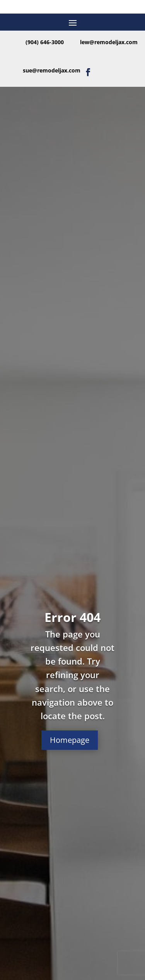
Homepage (70, 740)
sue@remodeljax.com (52, 70)
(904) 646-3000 (45, 42)
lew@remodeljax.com (109, 42)
